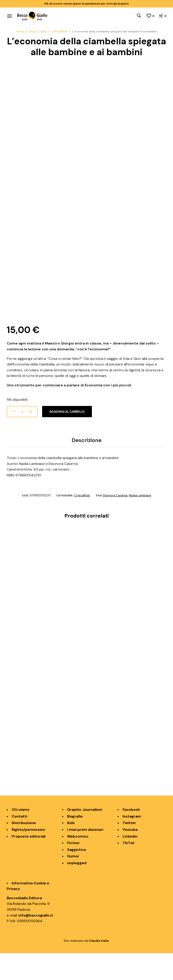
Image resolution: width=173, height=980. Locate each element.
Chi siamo (20, 836)
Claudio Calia (99, 968)
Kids (44, 32)
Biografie (75, 843)
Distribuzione (24, 850)
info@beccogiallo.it (36, 942)
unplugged (77, 890)
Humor (73, 883)
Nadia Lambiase (140, 522)
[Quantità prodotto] (22, 438)
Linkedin (130, 863)
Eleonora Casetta (115, 522)
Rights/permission (28, 856)
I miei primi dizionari (85, 856)
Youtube (130, 856)
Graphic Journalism (85, 836)
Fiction (73, 870)
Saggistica (76, 876)
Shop (33, 32)
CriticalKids (59, 32)
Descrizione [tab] (87, 467)
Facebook (131, 836)
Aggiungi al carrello (67, 438)
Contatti (19, 843)
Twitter (129, 850)
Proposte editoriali (29, 863)
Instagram (132, 843)
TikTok (129, 870)
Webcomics (78, 863)
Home (20, 32)
